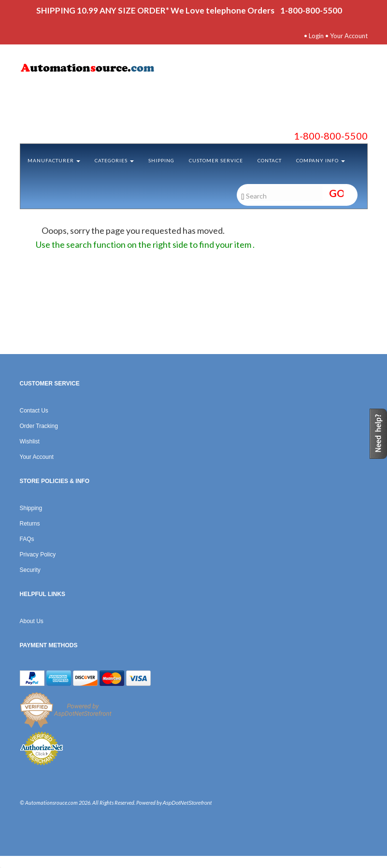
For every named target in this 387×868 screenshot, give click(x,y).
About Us (32, 621)
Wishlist (30, 441)
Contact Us (34, 411)
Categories (114, 160)
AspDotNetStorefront (187, 803)
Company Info (321, 160)
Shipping (161, 160)
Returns (30, 524)
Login (316, 36)
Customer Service (216, 160)
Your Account (349, 36)
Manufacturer (54, 160)
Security (30, 570)
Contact (270, 160)
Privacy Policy (38, 555)
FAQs (27, 539)
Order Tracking (39, 426)
